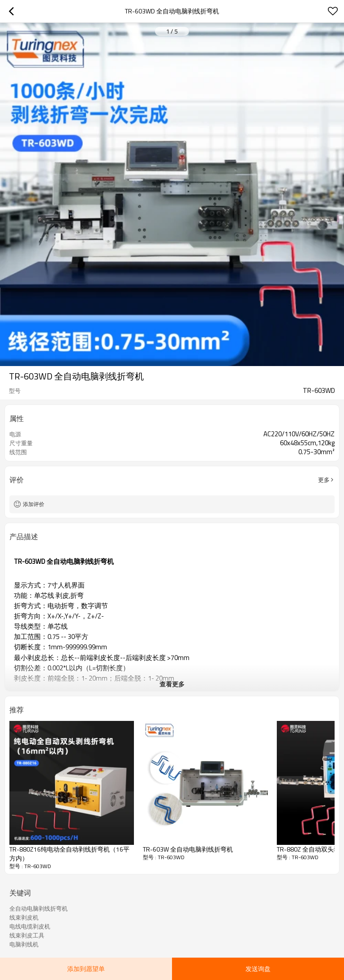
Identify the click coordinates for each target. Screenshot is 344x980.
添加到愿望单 (86, 969)
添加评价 (34, 504)
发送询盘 (258, 969)
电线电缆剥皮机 (30, 926)
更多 (324, 480)
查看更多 (172, 684)
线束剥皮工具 (27, 935)
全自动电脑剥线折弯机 (39, 908)
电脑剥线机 (24, 944)
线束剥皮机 (24, 917)
